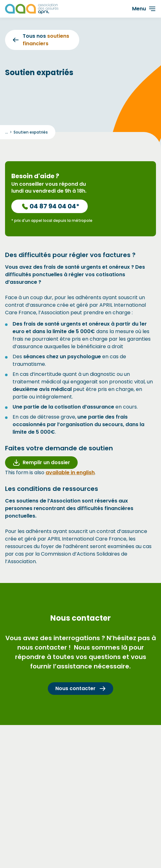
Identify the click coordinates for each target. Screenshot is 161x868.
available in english (70, 472)
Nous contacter (80, 688)
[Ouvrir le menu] (144, 9)
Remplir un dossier (42, 462)
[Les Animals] (32, 9)
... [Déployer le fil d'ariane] (6, 132)
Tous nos (41, 40)
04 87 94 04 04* (51, 206)
